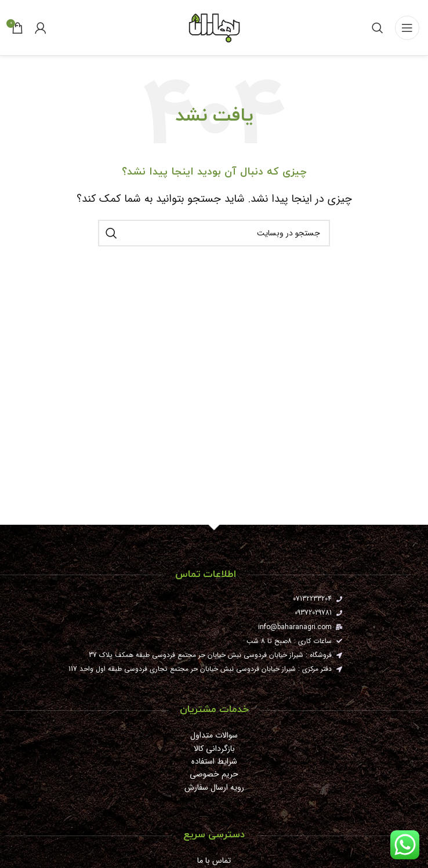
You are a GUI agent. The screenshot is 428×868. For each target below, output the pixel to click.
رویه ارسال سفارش (214, 787)
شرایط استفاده (214, 761)
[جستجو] (378, 28)
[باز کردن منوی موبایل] (407, 28)
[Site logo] (214, 27)
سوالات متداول (214, 735)
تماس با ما (214, 860)
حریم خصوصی (214, 774)
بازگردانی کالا (214, 749)
